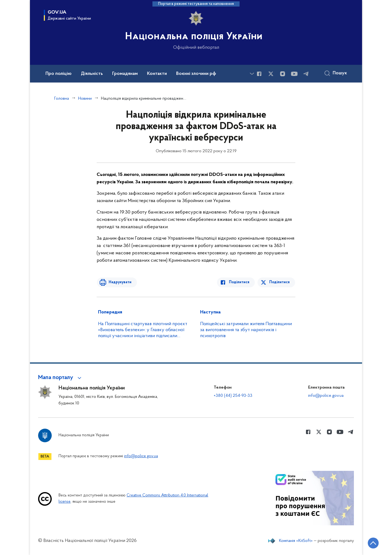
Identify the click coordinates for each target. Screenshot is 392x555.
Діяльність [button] (92, 74)
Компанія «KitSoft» (296, 541)
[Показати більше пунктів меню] (252, 74)
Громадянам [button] (125, 74)
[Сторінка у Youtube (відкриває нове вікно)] (294, 74)
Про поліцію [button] (59, 74)
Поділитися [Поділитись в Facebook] (240, 282)
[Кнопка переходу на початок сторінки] (372, 543)
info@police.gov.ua (326, 396)
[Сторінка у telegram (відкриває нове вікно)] (306, 74)
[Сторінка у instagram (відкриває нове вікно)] (283, 74)
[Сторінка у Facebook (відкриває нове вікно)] (259, 74)
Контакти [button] (157, 74)
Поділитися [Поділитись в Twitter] (280, 282)
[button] (61, 378)
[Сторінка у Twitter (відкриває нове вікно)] (271, 74)
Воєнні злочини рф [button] (196, 74)
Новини (85, 99)
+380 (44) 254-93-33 (233, 396)
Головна (62, 99)
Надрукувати (119, 282)
